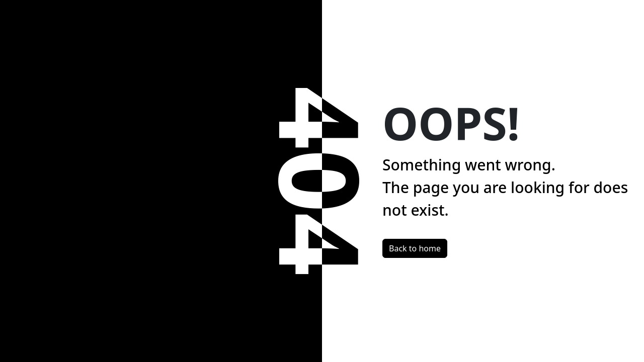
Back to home (415, 248)
